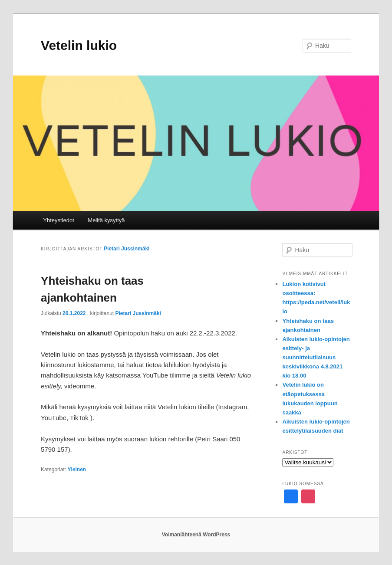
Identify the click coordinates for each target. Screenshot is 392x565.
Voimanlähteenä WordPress (196, 535)
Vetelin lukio (79, 45)
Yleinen (77, 470)
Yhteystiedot (59, 220)
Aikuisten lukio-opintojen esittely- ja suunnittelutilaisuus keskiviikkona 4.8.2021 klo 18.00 (316, 358)
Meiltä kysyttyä (106, 220)
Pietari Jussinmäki (127, 249)
